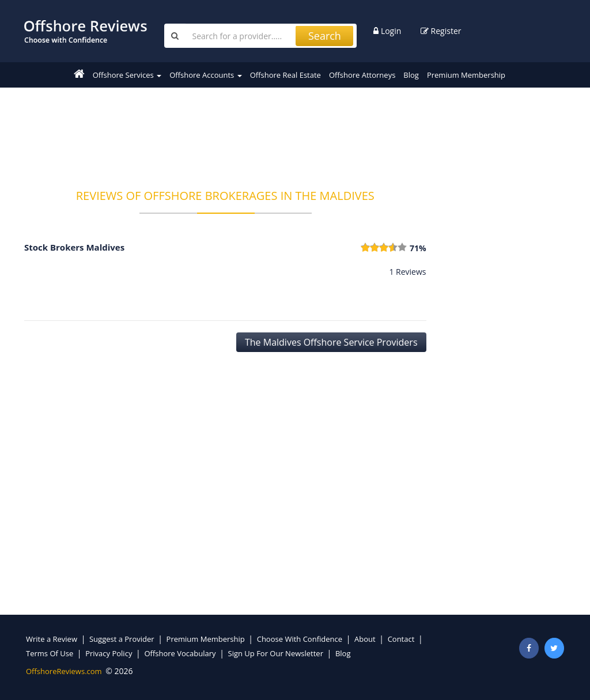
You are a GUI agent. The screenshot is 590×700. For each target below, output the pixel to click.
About (365, 639)
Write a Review (52, 639)
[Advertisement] (234, 131)
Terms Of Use (50, 653)
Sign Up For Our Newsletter (276, 653)
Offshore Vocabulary (180, 653)
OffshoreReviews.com (64, 671)
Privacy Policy (109, 653)
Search (325, 36)
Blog (411, 75)
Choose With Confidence (300, 639)
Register (441, 31)
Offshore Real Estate (285, 75)
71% (418, 248)
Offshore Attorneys (362, 75)
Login (387, 31)
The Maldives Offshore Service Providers (331, 342)
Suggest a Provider (122, 639)
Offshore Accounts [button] (205, 75)
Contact (401, 639)
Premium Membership (466, 75)
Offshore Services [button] (127, 75)
